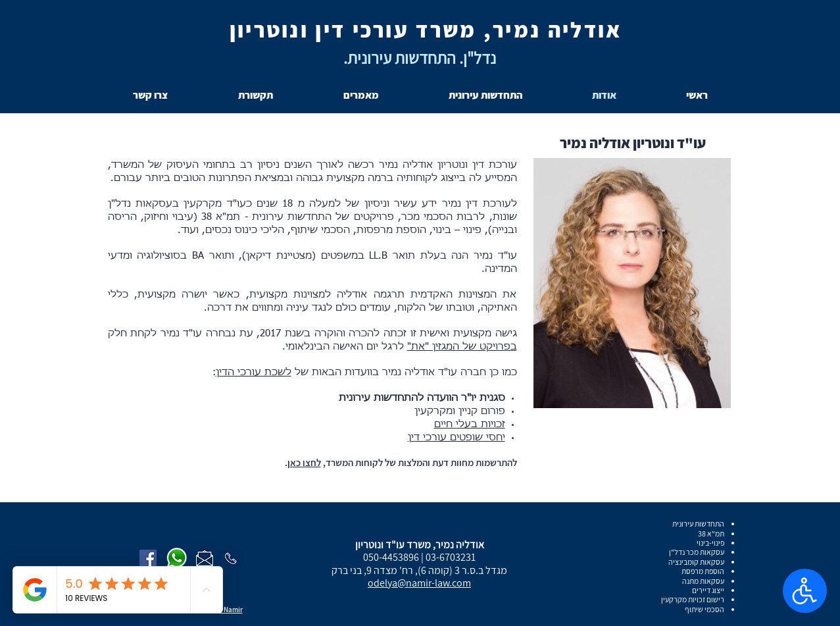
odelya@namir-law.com (419, 583)
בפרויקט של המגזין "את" (462, 347)
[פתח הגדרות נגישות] (805, 591)
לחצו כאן (304, 462)
